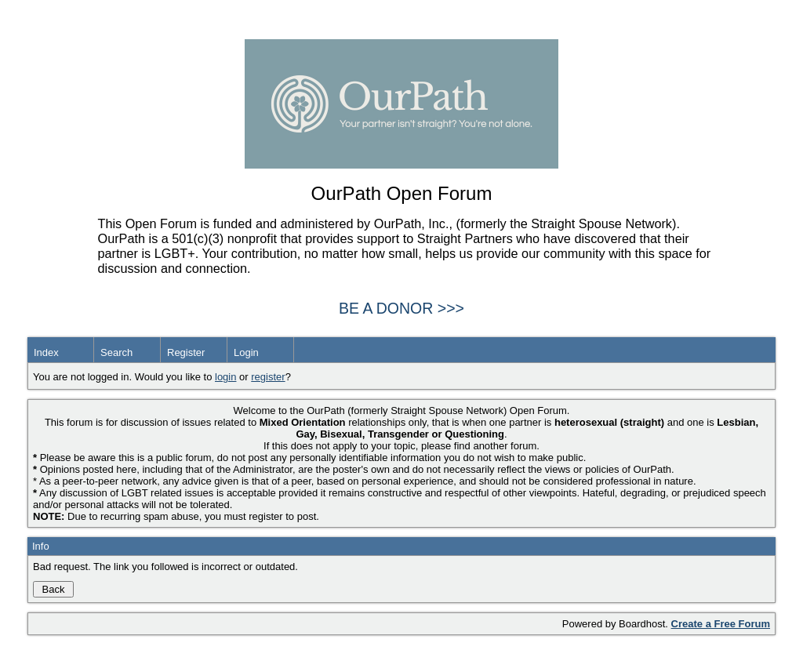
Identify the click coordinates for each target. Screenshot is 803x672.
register (268, 377)
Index (46, 352)
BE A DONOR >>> (401, 308)
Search (116, 352)
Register (186, 352)
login (225, 377)
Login (246, 352)
